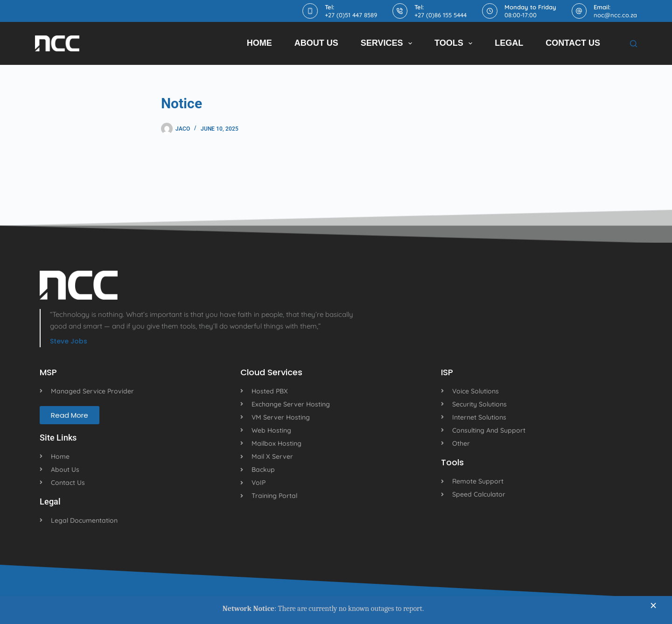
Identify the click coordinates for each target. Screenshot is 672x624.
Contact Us (573, 43)
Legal (509, 43)
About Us (316, 43)
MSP (48, 372)
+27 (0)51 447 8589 (351, 15)
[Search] (633, 44)
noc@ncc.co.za (615, 15)
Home (259, 43)
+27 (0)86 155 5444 (441, 15)
